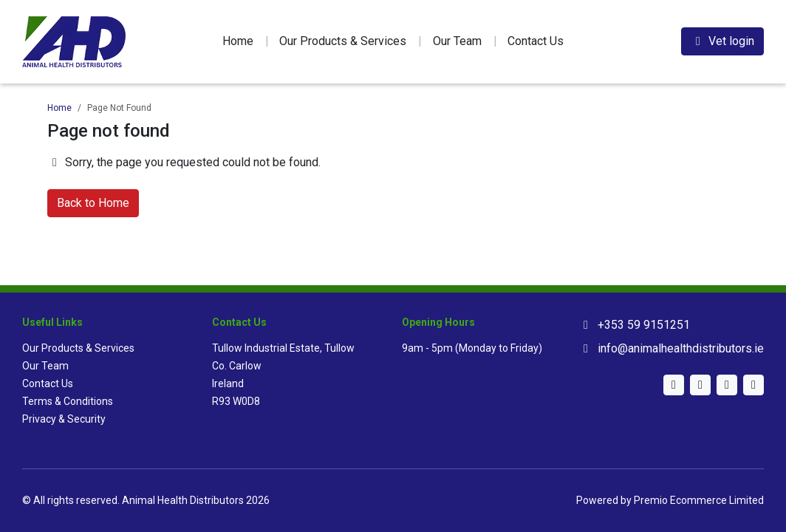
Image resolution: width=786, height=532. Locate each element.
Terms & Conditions (68, 401)
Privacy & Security (64, 419)
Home (238, 41)
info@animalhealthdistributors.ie (681, 348)
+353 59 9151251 (644, 325)
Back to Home (93, 203)
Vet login (722, 41)
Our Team (457, 41)
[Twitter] (674, 385)
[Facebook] (753, 385)
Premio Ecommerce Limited (699, 500)
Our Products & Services (343, 41)
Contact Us (536, 41)
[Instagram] (700, 385)
